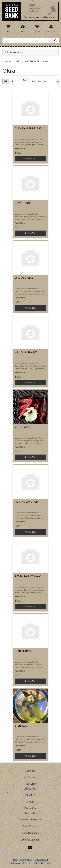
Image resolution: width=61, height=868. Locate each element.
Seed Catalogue (30, 833)
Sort (25, 80)
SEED (18, 62)
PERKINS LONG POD (26, 502)
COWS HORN (22, 203)
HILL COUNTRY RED (26, 352)
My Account (31, 777)
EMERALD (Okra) (24, 278)
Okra (46, 62)
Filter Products (14, 52)
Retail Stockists (30, 826)
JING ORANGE (23, 427)
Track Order (30, 784)
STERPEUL (21, 726)
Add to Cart (30, 159)
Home (8, 62)
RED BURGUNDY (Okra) (28, 576)
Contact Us (30, 808)
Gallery (30, 802)
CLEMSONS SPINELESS (28, 128)
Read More (20, 148)
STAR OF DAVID (24, 651)
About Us (30, 795)
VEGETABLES (32, 62)
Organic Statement (30, 840)
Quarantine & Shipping (31, 820)
